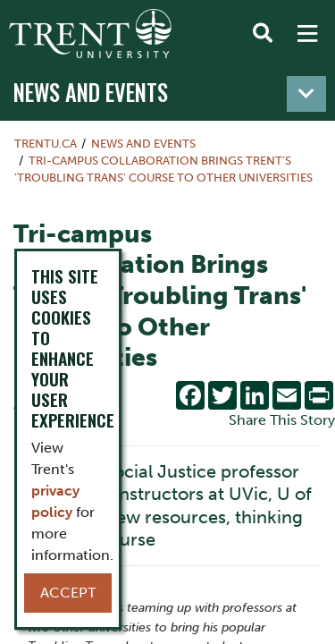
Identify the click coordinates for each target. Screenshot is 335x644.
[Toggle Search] (263, 34)
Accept (68, 593)
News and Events (91, 92)
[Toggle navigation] (306, 94)
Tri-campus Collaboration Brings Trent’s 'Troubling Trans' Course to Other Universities (163, 169)
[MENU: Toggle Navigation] (307, 34)
